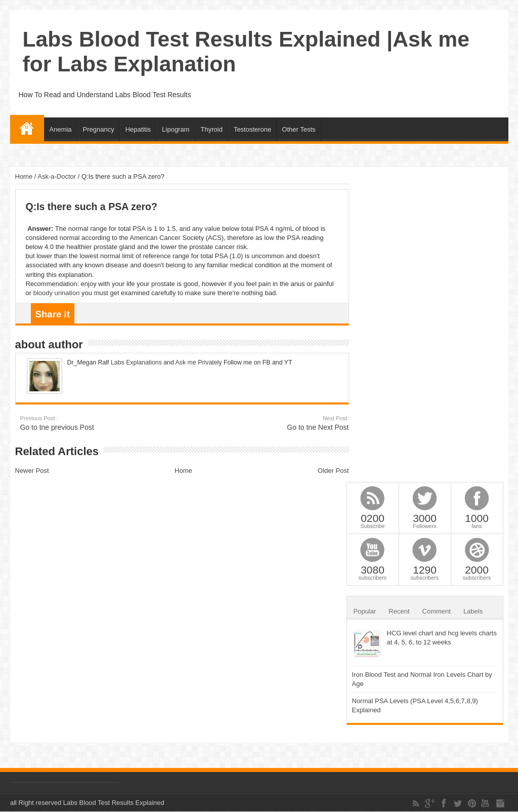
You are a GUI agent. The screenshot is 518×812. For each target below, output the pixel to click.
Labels (473, 611)
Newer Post (32, 471)
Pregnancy (99, 129)
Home (27, 128)
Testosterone (252, 129)
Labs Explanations (136, 362)
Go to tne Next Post (287, 423)
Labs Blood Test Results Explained (114, 803)
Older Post (333, 471)
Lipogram (176, 129)
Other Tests (298, 129)
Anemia (61, 129)
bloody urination (57, 293)
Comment (437, 611)
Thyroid (212, 129)
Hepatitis (138, 129)
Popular (365, 611)
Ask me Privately (199, 362)
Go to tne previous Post (82, 423)
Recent (399, 611)
